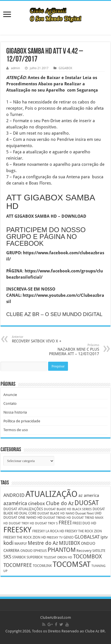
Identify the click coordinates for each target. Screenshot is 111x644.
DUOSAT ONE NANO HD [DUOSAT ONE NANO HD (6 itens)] (23, 517)
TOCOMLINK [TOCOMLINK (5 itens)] (42, 566)
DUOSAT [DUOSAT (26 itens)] (87, 503)
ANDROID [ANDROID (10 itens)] (14, 495)
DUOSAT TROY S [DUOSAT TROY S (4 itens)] (46, 523)
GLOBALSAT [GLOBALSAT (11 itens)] (87, 537)
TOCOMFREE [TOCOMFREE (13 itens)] (18, 565)
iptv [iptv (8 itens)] (104, 537)
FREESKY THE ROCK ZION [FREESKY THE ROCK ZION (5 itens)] (83, 531)
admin (15, 68)
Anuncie (10, 395)
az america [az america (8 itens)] (89, 495)
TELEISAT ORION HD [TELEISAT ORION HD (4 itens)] (58, 557)
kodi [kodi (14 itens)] (8, 543)
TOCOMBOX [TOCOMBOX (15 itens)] (87, 557)
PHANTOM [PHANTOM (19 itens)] (62, 550)
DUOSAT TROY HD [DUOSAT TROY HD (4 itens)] (22, 523)
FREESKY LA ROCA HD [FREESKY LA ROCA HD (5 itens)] (48, 531)
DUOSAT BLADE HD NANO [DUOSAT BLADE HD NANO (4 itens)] (56, 513)
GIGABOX (65, 68)
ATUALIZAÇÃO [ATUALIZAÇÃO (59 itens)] (52, 494)
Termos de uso (16, 430)
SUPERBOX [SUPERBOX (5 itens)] (35, 557)
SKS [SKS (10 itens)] (7, 557)
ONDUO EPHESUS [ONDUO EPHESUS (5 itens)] (34, 551)
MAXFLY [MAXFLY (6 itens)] (21, 544)
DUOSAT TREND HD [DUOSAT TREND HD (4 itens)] (57, 518)
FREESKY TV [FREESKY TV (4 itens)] (55, 538)
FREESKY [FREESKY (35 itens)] (17, 530)
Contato (10, 403)
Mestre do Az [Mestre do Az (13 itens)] (43, 543)
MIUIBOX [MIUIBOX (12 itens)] (70, 543)
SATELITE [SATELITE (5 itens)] (99, 551)
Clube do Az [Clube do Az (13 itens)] (60, 503)
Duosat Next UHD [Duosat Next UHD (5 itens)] (88, 513)
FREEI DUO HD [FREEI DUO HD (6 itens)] (84, 523)
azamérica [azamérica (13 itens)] (15, 503)
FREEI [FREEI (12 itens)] (65, 523)
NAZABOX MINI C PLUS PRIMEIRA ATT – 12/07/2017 (70, 350)
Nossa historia (15, 412)
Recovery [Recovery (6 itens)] (84, 551)
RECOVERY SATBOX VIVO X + (41, 339)
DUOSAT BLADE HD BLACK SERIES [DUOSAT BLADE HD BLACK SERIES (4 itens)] (68, 509)
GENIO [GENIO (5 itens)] (69, 537)
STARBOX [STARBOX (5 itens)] (19, 557)
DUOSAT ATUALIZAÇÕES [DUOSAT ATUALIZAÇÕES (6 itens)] (23, 509)
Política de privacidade (22, 421)
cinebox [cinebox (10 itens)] (37, 504)
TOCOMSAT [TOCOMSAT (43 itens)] (72, 564)
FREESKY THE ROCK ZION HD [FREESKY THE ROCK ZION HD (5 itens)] (25, 537)
